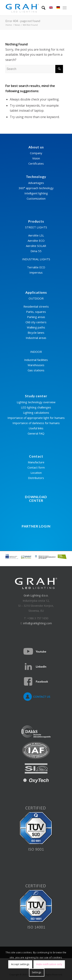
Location (36, 473)
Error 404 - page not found (23, 21)
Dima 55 (36, 251)
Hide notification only (49, 964)
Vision (36, 158)
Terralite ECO (36, 267)
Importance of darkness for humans (36, 423)
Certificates (36, 163)
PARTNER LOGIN (36, 526)
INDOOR (36, 352)
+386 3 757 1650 (38, 618)
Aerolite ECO (36, 241)
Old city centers (36, 322)
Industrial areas (36, 338)
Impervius (36, 272)
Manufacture (36, 462)
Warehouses (36, 365)
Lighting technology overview (36, 402)
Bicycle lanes (36, 333)
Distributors (36, 478)
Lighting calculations (36, 413)
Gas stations (36, 370)
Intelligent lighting (36, 193)
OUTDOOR (36, 298)
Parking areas (36, 317)
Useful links (36, 428)
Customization (36, 198)
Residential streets (36, 306)
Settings (37, 972)
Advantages (36, 183)
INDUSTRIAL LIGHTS (36, 259)
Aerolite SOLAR (36, 246)
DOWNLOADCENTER (36, 499)
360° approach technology (36, 188)
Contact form (36, 467)
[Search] (42, 8)
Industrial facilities (36, 360)
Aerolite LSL (36, 235)
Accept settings (20, 964)
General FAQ (36, 433)
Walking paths (36, 327)
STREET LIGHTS (36, 227)
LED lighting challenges (36, 407)
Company (36, 153)
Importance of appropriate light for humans (36, 418)
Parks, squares (36, 312)
